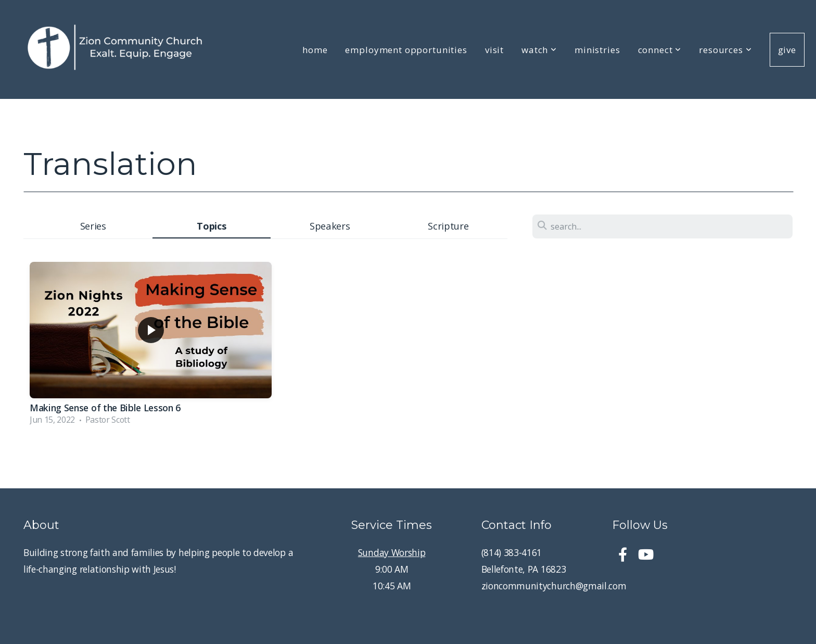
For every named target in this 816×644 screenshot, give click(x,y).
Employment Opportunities (406, 50)
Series (93, 226)
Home (315, 50)
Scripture (448, 226)
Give (787, 50)
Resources (725, 50)
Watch (539, 50)
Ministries (597, 50)
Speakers (330, 226)
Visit (494, 50)
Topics (211, 226)
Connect (660, 50)
